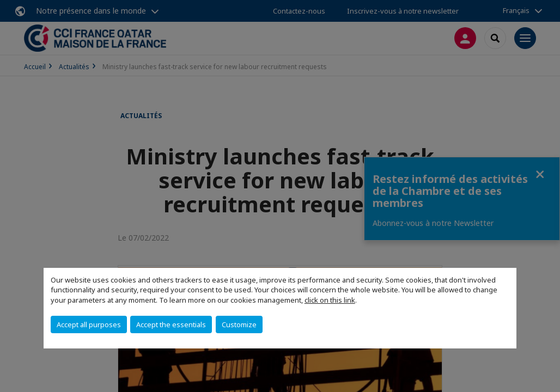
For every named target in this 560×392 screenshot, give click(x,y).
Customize (239, 324)
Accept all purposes (89, 324)
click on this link (330, 300)
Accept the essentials (171, 324)
